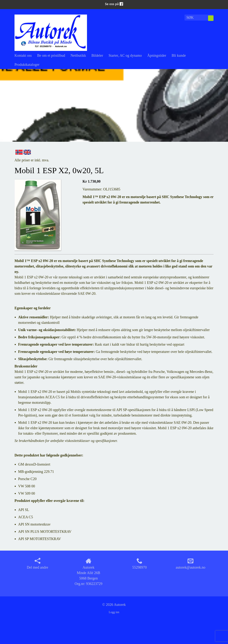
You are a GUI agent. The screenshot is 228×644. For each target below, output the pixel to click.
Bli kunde (179, 55)
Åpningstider (157, 55)
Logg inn (114, 612)
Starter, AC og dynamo (125, 55)
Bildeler (97, 55)
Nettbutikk (78, 55)
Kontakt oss (23, 55)
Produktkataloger (27, 65)
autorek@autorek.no (191, 564)
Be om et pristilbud (51, 55)
